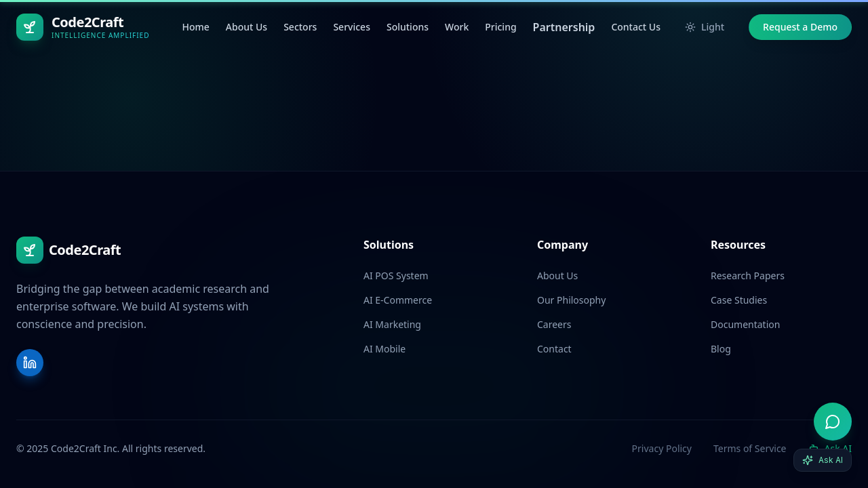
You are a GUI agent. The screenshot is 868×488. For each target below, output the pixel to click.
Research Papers (748, 276)
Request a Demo (800, 27)
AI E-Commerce (398, 300)
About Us (246, 27)
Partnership (564, 27)
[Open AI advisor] (833, 422)
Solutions (408, 27)
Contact (554, 349)
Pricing (500, 27)
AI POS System (396, 276)
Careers (554, 324)
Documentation (745, 324)
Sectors (300, 27)
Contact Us (636, 27)
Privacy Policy (662, 448)
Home (195, 27)
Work (457, 27)
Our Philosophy (571, 300)
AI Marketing (392, 324)
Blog (721, 349)
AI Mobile (384, 349)
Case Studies (739, 300)
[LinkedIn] (30, 363)
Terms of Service (750, 448)
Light (705, 27)
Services (352, 27)
